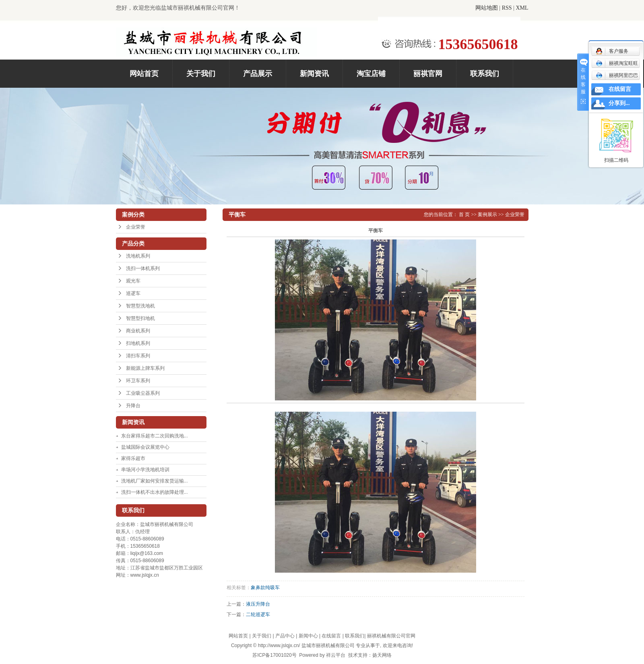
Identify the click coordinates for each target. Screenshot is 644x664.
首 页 (464, 214)
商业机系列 (138, 331)
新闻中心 (308, 636)
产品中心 (285, 636)
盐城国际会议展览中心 (145, 447)
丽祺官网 (428, 74)
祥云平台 (336, 655)
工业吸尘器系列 (143, 393)
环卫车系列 (138, 381)
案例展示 (487, 214)
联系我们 (485, 74)
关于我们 (201, 74)
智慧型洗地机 (140, 306)
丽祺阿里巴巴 (617, 75)
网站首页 (144, 74)
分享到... (619, 103)
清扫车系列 (138, 356)
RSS (507, 8)
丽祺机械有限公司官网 (391, 636)
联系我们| (356, 636)
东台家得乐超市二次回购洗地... (155, 436)
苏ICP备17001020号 (274, 655)
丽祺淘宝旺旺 (617, 63)
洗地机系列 (138, 256)
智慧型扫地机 (140, 318)
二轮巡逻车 (258, 615)
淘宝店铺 (371, 74)
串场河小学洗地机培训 (145, 470)
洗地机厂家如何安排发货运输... (155, 481)
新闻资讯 (314, 74)
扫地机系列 (138, 343)
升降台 (133, 406)
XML (522, 8)
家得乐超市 (133, 458)
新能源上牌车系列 (145, 368)
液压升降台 (258, 604)
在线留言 (331, 636)
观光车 (133, 281)
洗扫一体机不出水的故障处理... (155, 492)
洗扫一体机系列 (143, 268)
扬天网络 (382, 655)
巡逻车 (133, 293)
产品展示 (258, 74)
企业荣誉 (136, 227)
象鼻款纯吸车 (265, 588)
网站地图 (487, 8)
